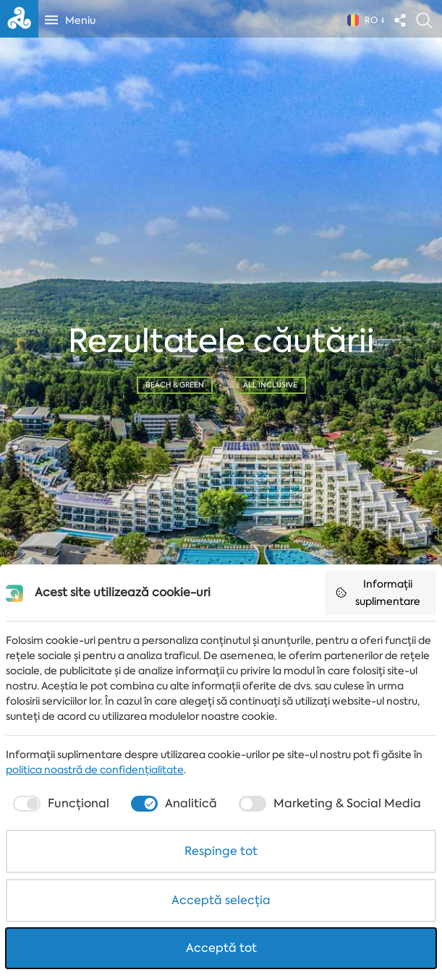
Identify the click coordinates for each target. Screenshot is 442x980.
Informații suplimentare (378, 593)
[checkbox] (60, 804)
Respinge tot (221, 851)
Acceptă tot (221, 948)
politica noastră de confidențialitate (95, 770)
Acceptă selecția (221, 900)
